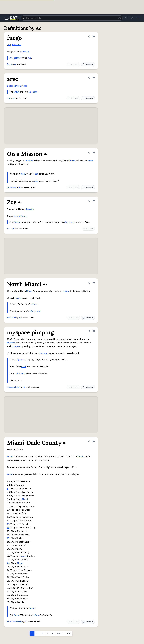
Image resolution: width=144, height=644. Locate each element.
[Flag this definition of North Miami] (94, 283)
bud (29, 58)
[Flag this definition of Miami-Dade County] (94, 441)
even (72, 222)
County (32, 608)
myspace (16, 346)
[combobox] (72, 18)
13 (8, 524)
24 (8, 563)
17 (8, 538)
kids (36, 181)
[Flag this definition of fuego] (94, 36)
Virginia (23, 556)
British (10, 86)
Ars (30, 92)
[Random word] (120, 18)
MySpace (21, 360)
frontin (17, 615)
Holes (34, 92)
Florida (24, 216)
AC (14, 98)
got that (17, 58)
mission (29, 161)
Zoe (9, 229)
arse (9, 98)
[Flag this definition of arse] (94, 78)
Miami (17, 216)
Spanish (25, 52)
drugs (72, 161)
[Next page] (60, 633)
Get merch (88, 64)
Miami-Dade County (14, 622)
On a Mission (12, 187)
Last (69, 633)
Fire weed (17, 45)
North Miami (12, 318)
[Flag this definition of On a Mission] (94, 153)
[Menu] (138, 18)
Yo (11, 58)
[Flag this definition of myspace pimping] (94, 331)
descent (29, 209)
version (17, 86)
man (38, 311)
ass (25, 86)
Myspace (11, 343)
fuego (9, 64)
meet (24, 367)
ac (15, 64)
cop (37, 174)
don (66, 222)
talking (17, 222)
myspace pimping (14, 387)
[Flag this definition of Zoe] (94, 201)
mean (91, 161)
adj (9, 45)
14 (8, 528)
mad (23, 174)
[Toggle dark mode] (132, 18)
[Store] (127, 18)
